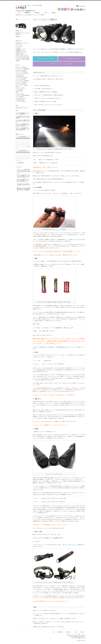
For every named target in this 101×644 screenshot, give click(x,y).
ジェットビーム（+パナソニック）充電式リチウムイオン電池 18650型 (22, 133)
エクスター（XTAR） (21, 97)
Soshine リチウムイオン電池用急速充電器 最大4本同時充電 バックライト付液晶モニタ (23, 211)
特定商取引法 (35, 13)
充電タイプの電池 (47, 348)
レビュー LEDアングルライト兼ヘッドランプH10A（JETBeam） (59, 65)
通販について (20, 34)
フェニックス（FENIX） (22, 81)
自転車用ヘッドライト (21, 54)
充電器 (18, 70)
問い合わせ (61, 628)
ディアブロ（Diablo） (21, 116)
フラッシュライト (38, 584)
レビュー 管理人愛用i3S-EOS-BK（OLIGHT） (71, 60)
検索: (17, 21)
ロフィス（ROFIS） (21, 101)
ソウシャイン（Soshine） (22, 96)
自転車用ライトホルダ (21, 57)
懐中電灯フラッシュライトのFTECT (24, 16)
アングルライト (20, 51)
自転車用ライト (56, 584)
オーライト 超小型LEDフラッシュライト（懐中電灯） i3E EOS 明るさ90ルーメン (22, 142)
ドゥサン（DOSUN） (21, 91)
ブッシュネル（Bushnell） (22, 90)
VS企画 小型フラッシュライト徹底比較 (45, 60)
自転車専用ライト (80, 546)
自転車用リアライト (21, 55)
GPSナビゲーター (20, 58)
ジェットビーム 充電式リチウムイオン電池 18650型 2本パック (22, 137)
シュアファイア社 (72, 309)
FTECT (22, 8)
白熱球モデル (57, 150)
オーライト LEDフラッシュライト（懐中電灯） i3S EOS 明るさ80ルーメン (23, 201)
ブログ (54, 13)
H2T (17, 106)
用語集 (18, 40)
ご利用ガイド (45, 13)
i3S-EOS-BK (63, 231)
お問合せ (81, 14)
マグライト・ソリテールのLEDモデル (46, 150)
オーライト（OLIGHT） (22, 82)
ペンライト (73, 546)
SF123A (68, 303)
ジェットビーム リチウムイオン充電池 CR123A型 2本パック (23, 206)
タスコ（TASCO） (21, 107)
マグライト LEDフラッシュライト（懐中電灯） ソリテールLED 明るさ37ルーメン (23, 196)
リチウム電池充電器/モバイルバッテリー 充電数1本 (22, 130)
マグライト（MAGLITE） (22, 76)
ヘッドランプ (67, 546)
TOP (27, 13)
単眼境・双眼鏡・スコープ (22, 60)
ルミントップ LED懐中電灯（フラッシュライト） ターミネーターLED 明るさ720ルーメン (23, 190)
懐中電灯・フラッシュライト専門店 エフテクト (76, 636)
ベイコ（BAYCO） (21, 112)
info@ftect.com (31, 11)
